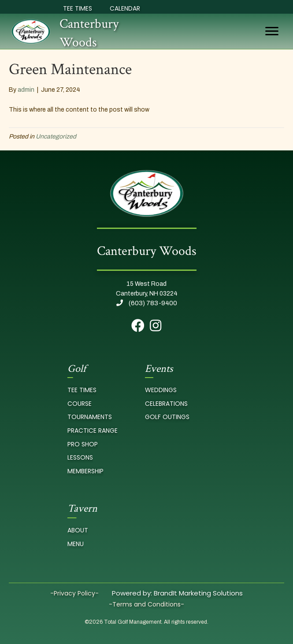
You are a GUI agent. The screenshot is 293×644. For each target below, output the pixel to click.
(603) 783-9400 (147, 303)
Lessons (80, 457)
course (80, 404)
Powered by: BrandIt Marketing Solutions (177, 593)
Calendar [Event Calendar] (125, 8)
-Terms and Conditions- (146, 604)
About (78, 530)
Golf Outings (167, 417)
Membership (85, 471)
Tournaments (90, 417)
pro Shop (83, 444)
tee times (82, 390)
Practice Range (93, 431)
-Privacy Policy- (74, 593)
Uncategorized (56, 137)
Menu (76, 544)
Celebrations (166, 404)
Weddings (161, 390)
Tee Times (78, 8)
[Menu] (272, 31)
